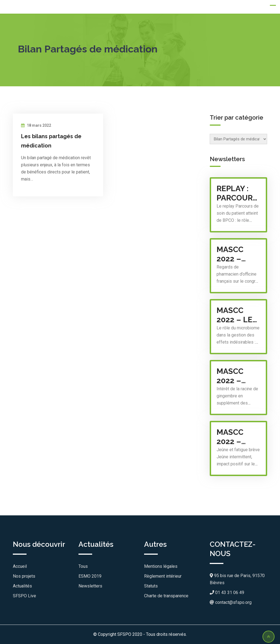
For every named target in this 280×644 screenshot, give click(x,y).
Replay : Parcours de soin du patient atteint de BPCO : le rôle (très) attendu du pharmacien (238, 193)
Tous (83, 566)
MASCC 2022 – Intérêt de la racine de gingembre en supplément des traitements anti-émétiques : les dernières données (238, 376)
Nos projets (24, 576)
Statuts (151, 586)
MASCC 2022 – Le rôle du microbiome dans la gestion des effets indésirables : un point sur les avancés (238, 315)
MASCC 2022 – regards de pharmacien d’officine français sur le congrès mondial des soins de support (238, 254)
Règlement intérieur (163, 576)
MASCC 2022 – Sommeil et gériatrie (236, 437)
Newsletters (90, 586)
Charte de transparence (166, 596)
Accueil (20, 566)
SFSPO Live (24, 596)
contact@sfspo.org (231, 602)
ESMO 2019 (90, 576)
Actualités (22, 586)
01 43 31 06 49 (227, 593)
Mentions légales (161, 566)
